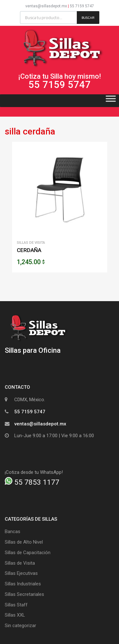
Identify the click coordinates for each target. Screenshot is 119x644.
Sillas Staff (16, 605)
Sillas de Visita (31, 242)
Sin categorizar (20, 626)
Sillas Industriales (23, 584)
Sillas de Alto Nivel (24, 542)
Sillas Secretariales (24, 594)
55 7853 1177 (32, 482)
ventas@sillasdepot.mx (46, 6)
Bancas (13, 532)
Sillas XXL (15, 615)
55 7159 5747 (82, 6)
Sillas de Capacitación (28, 553)
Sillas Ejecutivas (21, 573)
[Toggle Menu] (111, 101)
